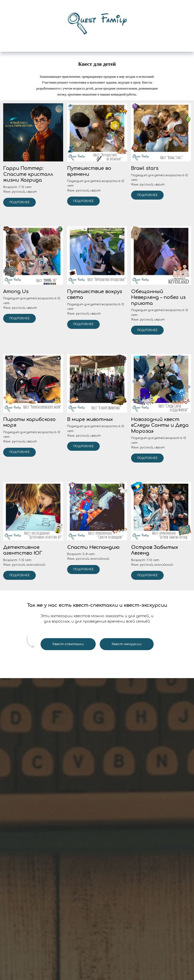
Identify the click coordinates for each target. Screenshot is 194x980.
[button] (33, 174)
